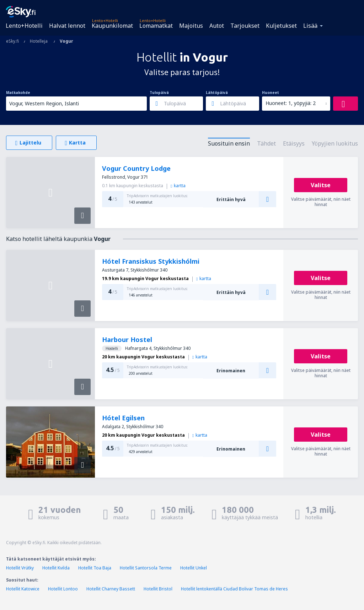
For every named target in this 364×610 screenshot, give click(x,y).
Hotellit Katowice (23, 589)
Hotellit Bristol (158, 589)
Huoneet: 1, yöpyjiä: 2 (291, 103)
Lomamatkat (156, 26)
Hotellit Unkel (194, 568)
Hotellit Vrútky (20, 568)
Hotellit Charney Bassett (111, 589)
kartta (178, 186)
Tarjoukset (245, 26)
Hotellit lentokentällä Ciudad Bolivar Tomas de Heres (234, 589)
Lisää (310, 26)
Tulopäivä (159, 93)
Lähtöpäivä (217, 93)
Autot (217, 26)
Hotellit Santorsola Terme (146, 568)
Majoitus (191, 26)
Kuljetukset (281, 26)
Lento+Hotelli (24, 26)
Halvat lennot (67, 26)
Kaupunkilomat (112, 26)
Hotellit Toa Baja (95, 568)
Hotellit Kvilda (56, 568)
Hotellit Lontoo (63, 589)
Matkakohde (18, 93)
